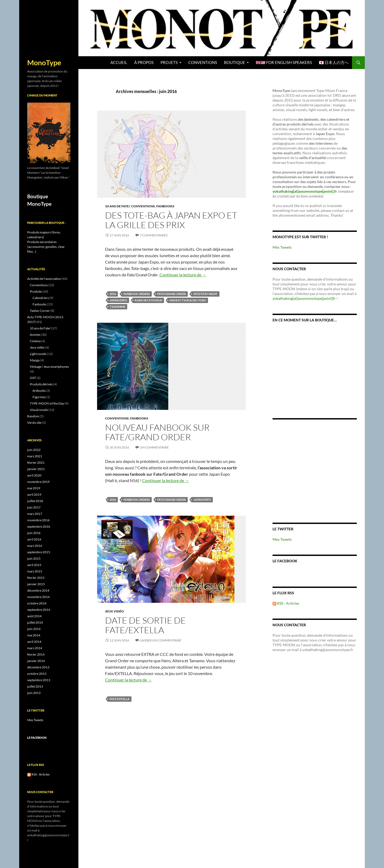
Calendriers (41, 298)
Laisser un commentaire (161, 640)
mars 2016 (35, 546)
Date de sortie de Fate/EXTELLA (145, 625)
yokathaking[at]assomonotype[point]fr (304, 298)
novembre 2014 (38, 597)
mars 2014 (35, 648)
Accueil (119, 62)
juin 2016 (34, 533)
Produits (36, 291)
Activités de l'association (44, 279)
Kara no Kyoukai (148, 300)
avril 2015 (34, 565)
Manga (35, 360)
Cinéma (35, 341)
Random (33, 416)
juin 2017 (34, 507)
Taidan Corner (40, 311)
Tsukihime (117, 307)
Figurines (39, 397)
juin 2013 (34, 693)
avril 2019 (34, 494)
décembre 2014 (38, 590)
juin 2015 (34, 558)
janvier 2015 (36, 584)
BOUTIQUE (235, 62)
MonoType (44, 63)
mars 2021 (35, 456)
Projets (169, 62)
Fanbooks (165, 206)
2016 (113, 294)
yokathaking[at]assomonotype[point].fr (305, 191)
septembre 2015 (39, 552)
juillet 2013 (35, 686)
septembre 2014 (39, 610)
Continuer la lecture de (183, 275)
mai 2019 (34, 488)
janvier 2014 (36, 661)
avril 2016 (34, 539)
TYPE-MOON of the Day (47, 403)
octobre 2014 (37, 603)
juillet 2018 (35, 501)
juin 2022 (34, 450)
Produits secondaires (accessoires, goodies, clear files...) (46, 247)
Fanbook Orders (137, 294)
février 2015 (36, 578)
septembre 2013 (39, 680)
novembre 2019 (38, 482)
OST (33, 378)
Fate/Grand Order (172, 294)
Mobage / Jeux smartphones (49, 367)
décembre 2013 (38, 667)
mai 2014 (34, 635)
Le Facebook (285, 561)
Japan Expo (118, 300)
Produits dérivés (41, 384)
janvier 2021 (36, 469)
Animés (35, 335)
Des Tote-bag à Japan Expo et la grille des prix (171, 220)
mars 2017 (35, 514)
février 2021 (36, 463)
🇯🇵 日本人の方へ (334, 62)
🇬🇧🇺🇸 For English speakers (284, 62)
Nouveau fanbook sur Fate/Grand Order (157, 432)
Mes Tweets (282, 247)
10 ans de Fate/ (117, 206)
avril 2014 (34, 642)
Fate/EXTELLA (120, 699)
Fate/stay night (205, 294)
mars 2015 (35, 571)
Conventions (203, 62)
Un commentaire (154, 447)
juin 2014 (34, 629)
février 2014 (36, 654)
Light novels (38, 354)
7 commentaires (154, 235)
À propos (144, 62)
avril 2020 (34, 475)
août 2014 (34, 616)
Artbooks (39, 391)
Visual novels (39, 410)
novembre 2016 (38, 520)
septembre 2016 (39, 526)
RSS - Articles (286, 603)
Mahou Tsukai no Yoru (188, 300)
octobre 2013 (37, 674)
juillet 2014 (35, 622)
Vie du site (34, 423)
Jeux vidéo (115, 611)
